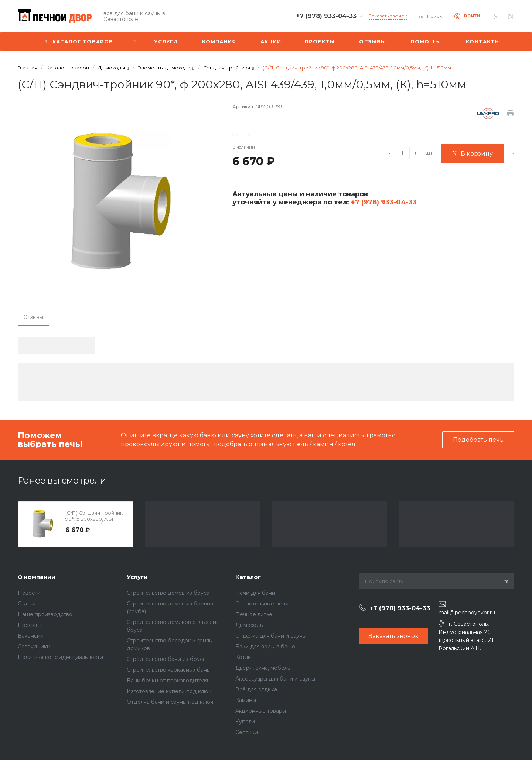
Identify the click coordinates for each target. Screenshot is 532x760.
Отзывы (33, 317)
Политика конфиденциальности (60, 657)
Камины (246, 700)
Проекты (30, 625)
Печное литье (254, 614)
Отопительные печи (262, 604)
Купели (245, 722)
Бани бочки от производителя (167, 681)
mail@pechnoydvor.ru (467, 613)
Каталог (248, 577)
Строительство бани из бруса (166, 659)
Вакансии (31, 636)
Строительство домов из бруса (168, 593)
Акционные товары (261, 711)
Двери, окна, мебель (263, 668)
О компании (37, 577)
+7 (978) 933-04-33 (383, 202)
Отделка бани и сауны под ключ (170, 702)
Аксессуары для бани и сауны (275, 679)
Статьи (27, 604)
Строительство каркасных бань (168, 670)
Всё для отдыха (256, 689)
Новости (29, 593)
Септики (247, 732)
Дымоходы (250, 625)
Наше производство (45, 614)
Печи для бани (255, 593)
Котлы (243, 657)
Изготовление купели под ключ (169, 691)
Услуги (137, 577)
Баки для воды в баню (265, 647)
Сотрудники (34, 647)
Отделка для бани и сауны (271, 636)
